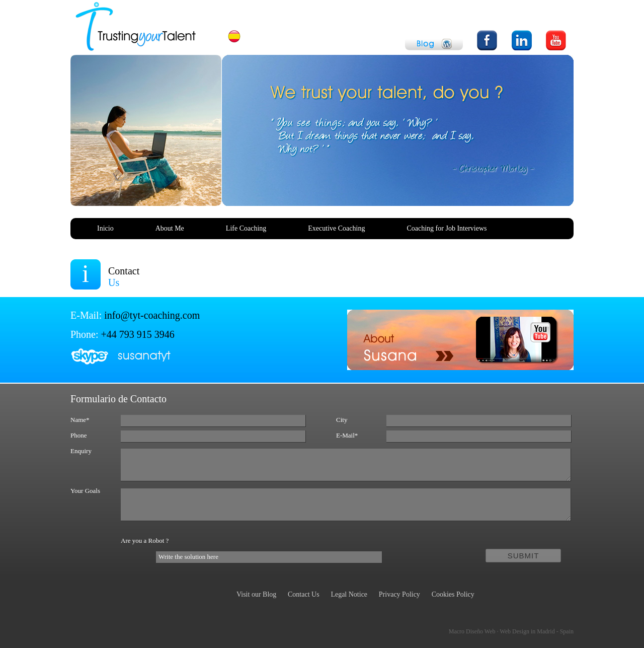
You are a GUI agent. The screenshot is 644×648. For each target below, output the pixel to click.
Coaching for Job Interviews (447, 228)
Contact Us (304, 594)
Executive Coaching (336, 228)
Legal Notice (349, 594)
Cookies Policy (453, 594)
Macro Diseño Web (511, 631)
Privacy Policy (399, 594)
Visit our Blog (256, 594)
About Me (170, 228)
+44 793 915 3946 (138, 334)
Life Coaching (246, 228)
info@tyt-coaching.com (152, 315)
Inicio (105, 228)
